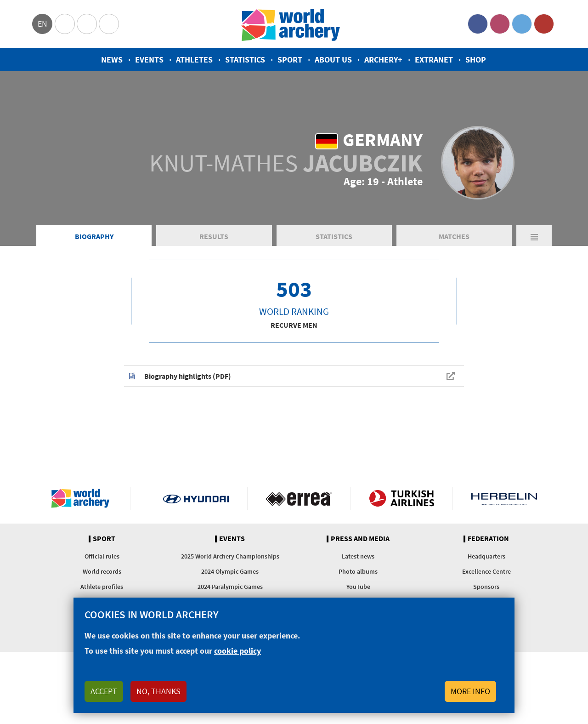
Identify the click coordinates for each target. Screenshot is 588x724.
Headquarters (486, 556)
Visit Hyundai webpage (196, 498)
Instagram (500, 24)
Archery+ (383, 60)
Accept (104, 691)
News (112, 60)
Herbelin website (504, 498)
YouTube (544, 24)
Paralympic (87, 24)
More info (470, 691)
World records (102, 571)
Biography (94, 236)
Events (149, 60)
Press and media (360, 539)
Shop (476, 60)
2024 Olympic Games (230, 571)
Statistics (245, 60)
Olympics (65, 24)
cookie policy (237, 651)
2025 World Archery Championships (230, 556)
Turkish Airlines (402, 498)
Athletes (194, 60)
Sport (290, 60)
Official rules (102, 556)
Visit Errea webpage (299, 498)
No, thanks (158, 691)
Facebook (478, 24)
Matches (454, 236)
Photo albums (358, 571)
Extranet (434, 60)
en (42, 24)
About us (333, 60)
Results (214, 236)
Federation (488, 539)
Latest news (358, 556)
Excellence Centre (486, 571)
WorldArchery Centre (109, 24)
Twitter (522, 24)
